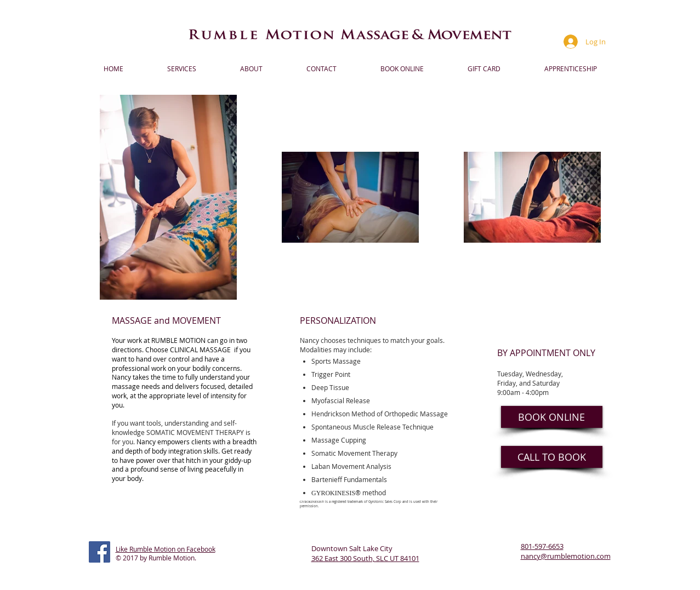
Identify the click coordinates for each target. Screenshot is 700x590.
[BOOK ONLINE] (552, 417)
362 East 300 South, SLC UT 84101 (365, 558)
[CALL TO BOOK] (552, 457)
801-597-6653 (542, 546)
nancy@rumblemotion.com (566, 556)
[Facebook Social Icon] (99, 552)
